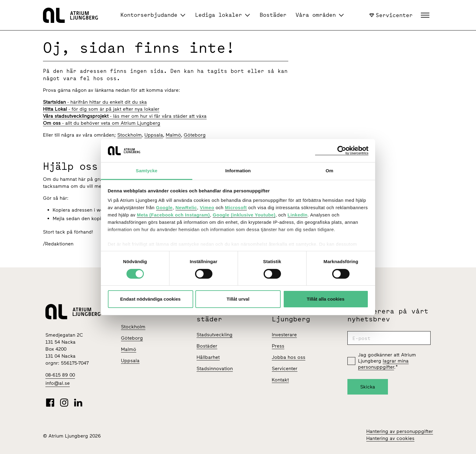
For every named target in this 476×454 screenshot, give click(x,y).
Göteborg (195, 135)
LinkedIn (298, 215)
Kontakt (280, 380)
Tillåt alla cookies (326, 299)
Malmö (173, 135)
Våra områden (316, 15)
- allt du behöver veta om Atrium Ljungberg (102, 123)
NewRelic (186, 207)
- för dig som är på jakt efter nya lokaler (101, 109)
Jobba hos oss (289, 357)
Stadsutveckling (215, 335)
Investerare (284, 335)
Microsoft (236, 207)
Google (164, 207)
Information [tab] (238, 171)
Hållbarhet (208, 357)
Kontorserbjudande (149, 15)
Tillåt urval (238, 299)
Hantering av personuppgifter (400, 431)
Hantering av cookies (390, 438)
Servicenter (391, 15)
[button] (426, 15)
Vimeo (207, 207)
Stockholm (130, 135)
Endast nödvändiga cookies (150, 299)
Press (278, 346)
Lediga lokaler (218, 15)
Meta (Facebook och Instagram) (173, 215)
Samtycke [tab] (147, 171)
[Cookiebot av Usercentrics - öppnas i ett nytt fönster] (342, 150)
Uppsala (154, 135)
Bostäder (273, 15)
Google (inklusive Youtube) (244, 215)
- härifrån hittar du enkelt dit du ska (95, 102)
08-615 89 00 (60, 375)
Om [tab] (329, 171)
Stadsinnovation (215, 368)
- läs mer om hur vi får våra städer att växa (125, 116)
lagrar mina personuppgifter (383, 364)
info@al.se (58, 383)
